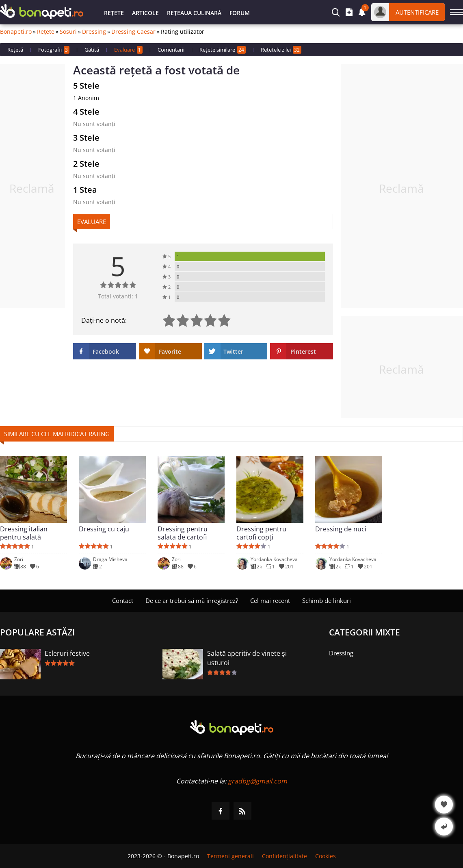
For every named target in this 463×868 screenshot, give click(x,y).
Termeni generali (230, 856)
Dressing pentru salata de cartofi (183, 533)
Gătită (92, 50)
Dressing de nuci (341, 529)
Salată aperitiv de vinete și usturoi (247, 658)
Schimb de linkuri (327, 600)
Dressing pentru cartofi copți (261, 533)
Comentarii (171, 50)
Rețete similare (223, 50)
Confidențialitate (285, 856)
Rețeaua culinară (194, 13)
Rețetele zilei (281, 50)
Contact (123, 600)
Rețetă (15, 50)
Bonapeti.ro (16, 32)
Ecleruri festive (67, 653)
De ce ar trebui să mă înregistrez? (192, 600)
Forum (240, 13)
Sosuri (68, 32)
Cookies (326, 856)
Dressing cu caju (104, 529)
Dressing (94, 32)
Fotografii (54, 50)
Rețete (114, 13)
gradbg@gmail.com (257, 781)
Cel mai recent (270, 600)
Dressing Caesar (133, 32)
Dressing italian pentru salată (24, 533)
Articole (145, 13)
